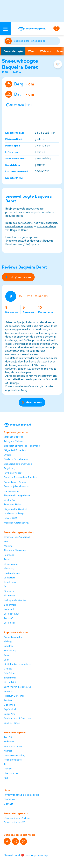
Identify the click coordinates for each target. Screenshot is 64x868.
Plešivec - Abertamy (15, 551)
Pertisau (8, 701)
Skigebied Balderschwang (18, 464)
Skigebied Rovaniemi (15, 450)
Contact (8, 804)
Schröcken (9, 673)
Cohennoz (9, 705)
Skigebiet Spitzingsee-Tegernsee (22, 446)
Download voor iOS (15, 823)
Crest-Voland (11, 564)
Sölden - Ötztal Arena (16, 459)
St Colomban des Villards (18, 664)
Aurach (8, 655)
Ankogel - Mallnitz (13, 441)
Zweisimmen (10, 678)
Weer (31, 51)
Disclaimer (9, 799)
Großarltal (9, 500)
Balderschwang (12, 573)
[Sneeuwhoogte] (32, 29)
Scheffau (9, 646)
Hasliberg (9, 569)
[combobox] (36, 41)
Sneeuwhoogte (13, 51)
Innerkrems (10, 582)
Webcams (9, 742)
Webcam (46, 51)
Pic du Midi (10, 682)
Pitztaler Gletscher (14, 696)
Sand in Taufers (12, 723)
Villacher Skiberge (14, 437)
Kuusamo (9, 691)
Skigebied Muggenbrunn (17, 496)
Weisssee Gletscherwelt (17, 523)
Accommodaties (13, 760)
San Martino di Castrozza (18, 718)
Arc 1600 (8, 618)
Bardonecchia (11, 491)
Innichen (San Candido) (17, 537)
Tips (6, 764)
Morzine (8, 546)
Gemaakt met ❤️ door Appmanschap (26, 855)
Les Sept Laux (11, 614)
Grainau (8, 669)
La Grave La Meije (14, 514)
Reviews (8, 769)
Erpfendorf (10, 709)
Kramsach (9, 609)
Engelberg (9, 469)
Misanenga (10, 596)
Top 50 (8, 737)
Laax (6, 660)
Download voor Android (17, 818)
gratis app (27, 237)
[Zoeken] (36, 41)
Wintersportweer (13, 746)
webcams (27, 223)
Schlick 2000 (11, 518)
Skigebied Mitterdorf (15, 509)
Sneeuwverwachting (15, 755)
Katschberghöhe (13, 637)
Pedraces (9, 555)
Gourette (9, 591)
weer (41, 223)
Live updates (11, 773)
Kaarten (8, 751)
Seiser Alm (9, 714)
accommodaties (47, 226)
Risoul (7, 560)
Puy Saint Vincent (13, 473)
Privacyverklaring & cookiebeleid (22, 795)
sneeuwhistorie (14, 226)
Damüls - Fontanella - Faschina (21, 478)
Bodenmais (10, 605)
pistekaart (51, 223)
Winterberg (10, 651)
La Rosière (10, 578)
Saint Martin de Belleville (17, 687)
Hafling (8, 642)
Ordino (8, 455)
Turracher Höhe (12, 505)
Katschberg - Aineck (15, 482)
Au (5, 587)
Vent (6, 541)
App (6, 778)
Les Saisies (10, 623)
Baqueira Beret (14, 216)
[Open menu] (5, 29)
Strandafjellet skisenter (16, 487)
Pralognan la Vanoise (15, 600)
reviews (29, 226)
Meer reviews (32, 402)
